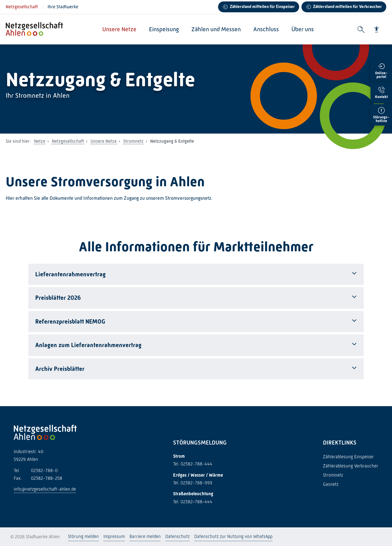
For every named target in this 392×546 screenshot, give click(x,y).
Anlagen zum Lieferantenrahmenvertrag (88, 345)
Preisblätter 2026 (58, 298)
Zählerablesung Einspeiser (348, 457)
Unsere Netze (120, 29)
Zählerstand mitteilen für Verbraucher (347, 7)
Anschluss (266, 29)
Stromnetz (133, 141)
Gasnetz (331, 484)
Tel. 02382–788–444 (193, 502)
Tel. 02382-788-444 (193, 464)
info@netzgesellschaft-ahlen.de (45, 489)
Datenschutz (178, 536)
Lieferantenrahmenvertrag (70, 274)
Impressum (114, 536)
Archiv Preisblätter (60, 369)
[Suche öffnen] (361, 30)
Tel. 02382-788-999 (193, 483)
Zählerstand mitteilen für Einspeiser (262, 7)
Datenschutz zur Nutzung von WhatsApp (233, 536)
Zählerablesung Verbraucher (351, 466)
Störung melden (83, 536)
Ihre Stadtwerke (63, 7)
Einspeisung (164, 29)
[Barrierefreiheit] (377, 30)
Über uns (303, 29)
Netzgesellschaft (22, 7)
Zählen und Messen (216, 29)
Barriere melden (145, 536)
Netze (40, 141)
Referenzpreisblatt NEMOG (70, 322)
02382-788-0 (36, 470)
